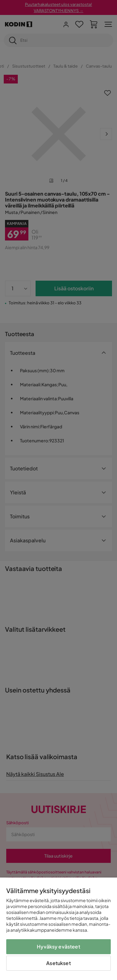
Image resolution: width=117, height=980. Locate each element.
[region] (58, 929)
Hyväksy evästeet (58, 947)
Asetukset (58, 963)
